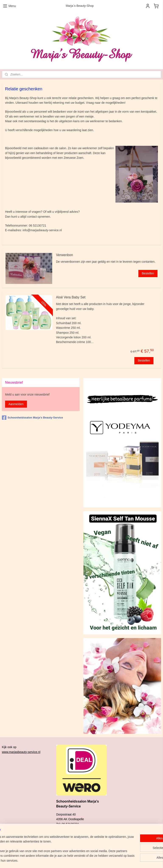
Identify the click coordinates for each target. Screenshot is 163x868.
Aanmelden (16, 404)
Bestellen (148, 273)
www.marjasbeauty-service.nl (21, 752)
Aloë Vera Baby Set (71, 297)
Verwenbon (65, 255)
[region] (53, 846)
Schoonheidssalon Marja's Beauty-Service (32, 418)
